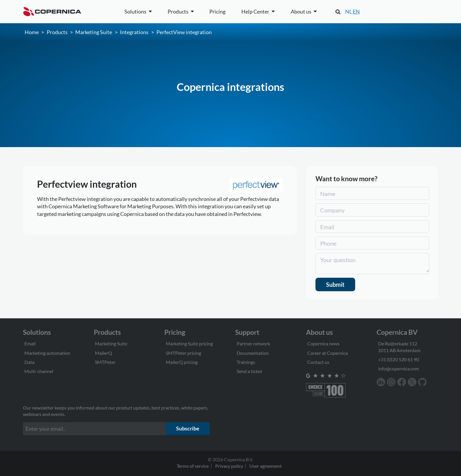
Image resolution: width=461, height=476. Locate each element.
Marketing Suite (94, 32)
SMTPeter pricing (183, 353)
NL (349, 11)
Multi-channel (39, 371)
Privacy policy (229, 466)
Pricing (217, 11)
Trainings (246, 362)
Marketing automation (47, 353)
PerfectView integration (184, 32)
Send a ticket (249, 371)
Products (57, 32)
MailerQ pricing (182, 362)
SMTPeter (105, 362)
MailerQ (103, 353)
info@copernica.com (399, 368)
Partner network (253, 343)
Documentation (253, 353)
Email (30, 343)
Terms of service (193, 466)
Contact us (318, 362)
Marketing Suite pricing (189, 343)
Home (32, 32)
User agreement (265, 466)
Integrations (134, 32)
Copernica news (323, 343)
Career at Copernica (328, 353)
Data (29, 362)
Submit (335, 284)
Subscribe (188, 428)
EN (356, 11)
